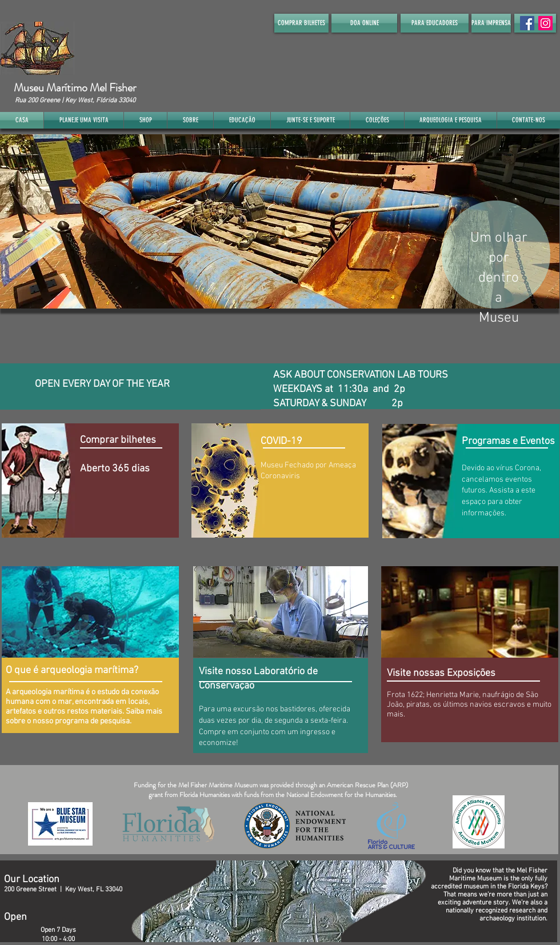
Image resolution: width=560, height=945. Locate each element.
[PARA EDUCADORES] (435, 23)
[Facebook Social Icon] (527, 23)
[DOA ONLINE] (364, 23)
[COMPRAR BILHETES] (301, 23)
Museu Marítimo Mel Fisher (75, 88)
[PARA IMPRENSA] (491, 23)
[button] (280, 221)
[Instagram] (545, 23)
